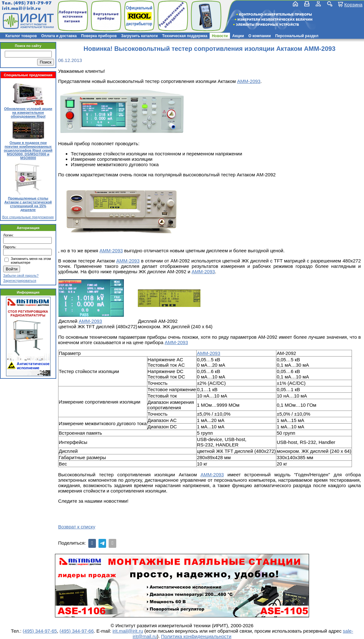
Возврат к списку (77, 527)
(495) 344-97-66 (77, 631)
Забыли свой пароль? (21, 275)
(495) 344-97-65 (40, 631)
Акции (238, 36)
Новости (220, 36)
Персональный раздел (297, 36)
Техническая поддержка (185, 36)
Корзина (353, 4)
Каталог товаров (21, 36)
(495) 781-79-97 (33, 3)
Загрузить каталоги (139, 36)
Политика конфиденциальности (196, 636)
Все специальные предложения (28, 217)
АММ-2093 (249, 81)
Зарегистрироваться (20, 281)
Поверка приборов (99, 36)
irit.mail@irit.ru (21, 8)
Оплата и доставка (59, 36)
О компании (260, 36)
